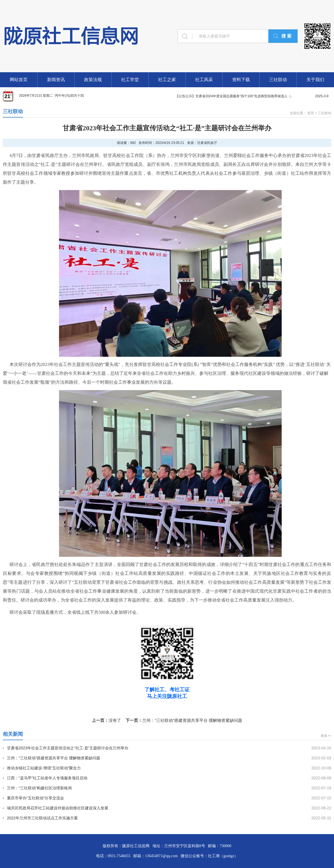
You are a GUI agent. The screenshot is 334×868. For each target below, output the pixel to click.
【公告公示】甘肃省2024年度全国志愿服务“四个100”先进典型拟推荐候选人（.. (234, 96)
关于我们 (315, 80)
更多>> (326, 736)
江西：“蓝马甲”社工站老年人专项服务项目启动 (47, 778)
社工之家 (167, 80)
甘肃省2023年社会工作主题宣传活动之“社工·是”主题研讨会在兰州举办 (68, 748)
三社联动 (278, 80)
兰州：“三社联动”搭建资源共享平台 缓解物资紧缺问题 (192, 720)
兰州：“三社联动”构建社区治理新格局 (39, 788)
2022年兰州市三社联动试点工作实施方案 (42, 818)
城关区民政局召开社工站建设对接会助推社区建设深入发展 (58, 808)
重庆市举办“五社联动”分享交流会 (35, 798)
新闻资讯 (56, 80)
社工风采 (204, 80)
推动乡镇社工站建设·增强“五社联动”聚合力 (44, 768)
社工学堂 (130, 80)
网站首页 (19, 80)
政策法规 (93, 80)
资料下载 (241, 80)
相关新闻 (13, 734)
